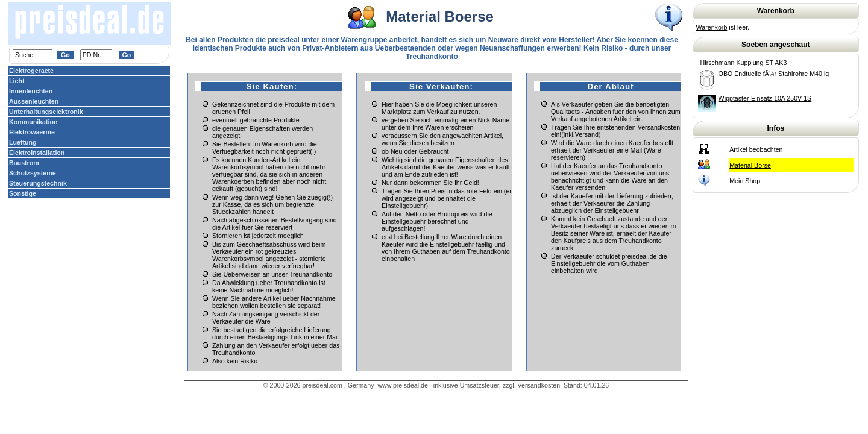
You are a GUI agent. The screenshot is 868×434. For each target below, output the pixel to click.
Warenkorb (712, 27)
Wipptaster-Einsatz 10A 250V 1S (765, 98)
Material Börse (750, 165)
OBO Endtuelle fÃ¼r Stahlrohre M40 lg (774, 74)
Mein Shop (745, 181)
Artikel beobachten (756, 149)
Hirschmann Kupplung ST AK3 (744, 63)
